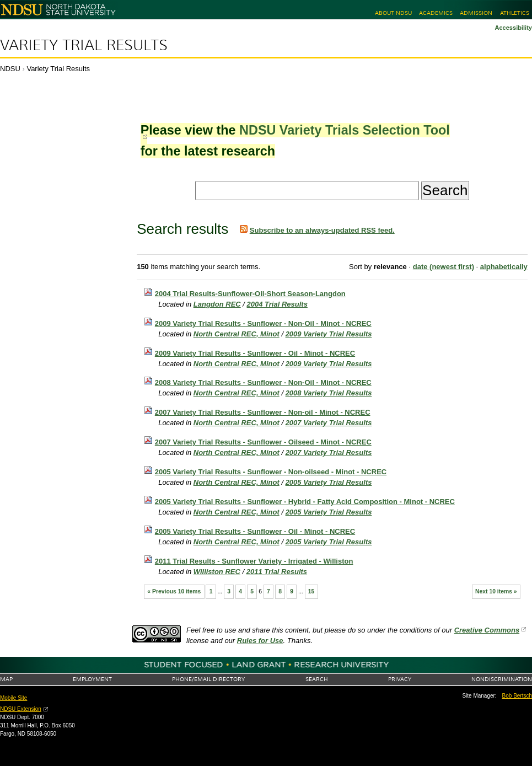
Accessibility (513, 28)
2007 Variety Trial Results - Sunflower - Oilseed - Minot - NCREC (263, 442)
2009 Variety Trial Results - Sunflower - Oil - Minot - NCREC (255, 353)
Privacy (400, 679)
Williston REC (217, 572)
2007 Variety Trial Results (329, 423)
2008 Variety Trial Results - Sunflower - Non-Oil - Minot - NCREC (263, 382)
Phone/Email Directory (208, 679)
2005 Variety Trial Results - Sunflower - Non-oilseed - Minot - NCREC (271, 472)
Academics (436, 13)
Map (6, 679)
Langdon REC (217, 304)
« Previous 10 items (174, 591)
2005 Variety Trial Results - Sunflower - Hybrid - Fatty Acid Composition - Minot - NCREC (305, 502)
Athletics (515, 13)
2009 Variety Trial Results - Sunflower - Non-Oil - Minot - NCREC (263, 323)
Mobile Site (14, 698)
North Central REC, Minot (237, 334)
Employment (92, 679)
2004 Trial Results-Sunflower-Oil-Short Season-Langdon (250, 294)
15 (311, 591)
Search (317, 679)
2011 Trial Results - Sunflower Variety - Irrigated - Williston (254, 561)
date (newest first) (444, 267)
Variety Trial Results (84, 45)
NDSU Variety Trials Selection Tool (345, 130)
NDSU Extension (21, 709)
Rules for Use (260, 641)
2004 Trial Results (277, 304)
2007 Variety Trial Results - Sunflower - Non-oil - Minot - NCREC (263, 412)
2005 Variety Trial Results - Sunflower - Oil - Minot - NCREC (255, 531)
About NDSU (393, 13)
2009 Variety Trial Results (329, 334)
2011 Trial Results (277, 572)
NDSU (10, 69)
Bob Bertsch (517, 696)
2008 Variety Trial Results (329, 393)
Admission (476, 13)
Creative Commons (487, 630)
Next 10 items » (496, 591)
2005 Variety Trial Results (329, 482)
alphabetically (504, 267)
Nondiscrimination (502, 679)
